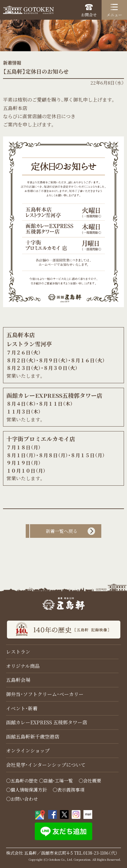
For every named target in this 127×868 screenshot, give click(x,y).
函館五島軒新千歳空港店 (33, 737)
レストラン (18, 652)
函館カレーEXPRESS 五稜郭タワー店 (47, 722)
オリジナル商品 (23, 666)
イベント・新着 (22, 708)
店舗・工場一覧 (58, 781)
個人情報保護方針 (29, 790)
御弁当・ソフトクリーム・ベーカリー (45, 694)
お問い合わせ (24, 799)
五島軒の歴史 (24, 781)
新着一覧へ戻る (62, 531)
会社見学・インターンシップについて (46, 765)
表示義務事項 (71, 790)
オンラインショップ (28, 751)
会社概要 (92, 781)
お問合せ (89, 10)
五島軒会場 (18, 680)
